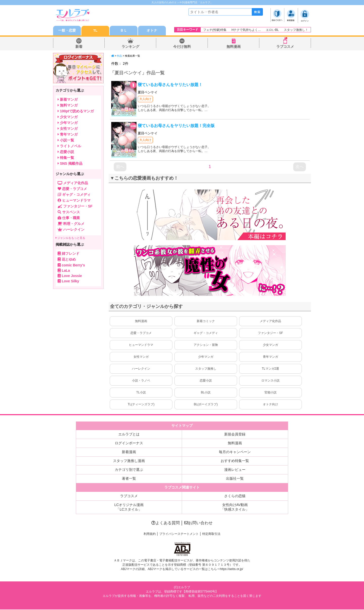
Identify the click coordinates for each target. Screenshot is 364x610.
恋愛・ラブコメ (141, 333)
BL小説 (206, 393)
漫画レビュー (235, 470)
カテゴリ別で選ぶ (129, 470)
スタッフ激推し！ (296, 30)
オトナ (152, 31)
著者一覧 (129, 479)
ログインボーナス (129, 444)
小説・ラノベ (141, 381)
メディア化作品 (270, 322)
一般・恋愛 (67, 31)
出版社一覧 (235, 479)
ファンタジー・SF (270, 333)
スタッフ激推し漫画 (129, 461)
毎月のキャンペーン (235, 452)
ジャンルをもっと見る (70, 238)
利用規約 (150, 534)
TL (95, 31)
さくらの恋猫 (235, 496)
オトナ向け (270, 405)
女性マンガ (141, 357)
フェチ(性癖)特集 (215, 30)
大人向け (145, 99)
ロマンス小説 (270, 381)
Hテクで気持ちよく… (246, 30)
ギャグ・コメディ (206, 333)
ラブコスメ (285, 47)
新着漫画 (129, 452)
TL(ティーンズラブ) (141, 405)
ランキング (130, 47)
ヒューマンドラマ (141, 345)
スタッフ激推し (206, 369)
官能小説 (270, 393)
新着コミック (206, 322)
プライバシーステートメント (179, 534)
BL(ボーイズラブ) (206, 405)
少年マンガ (206, 357)
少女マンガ (270, 345)
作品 (119, 56)
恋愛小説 (206, 381)
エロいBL (272, 30)
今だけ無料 (182, 47)
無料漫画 (234, 47)
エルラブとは (129, 435)
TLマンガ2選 (271, 369)
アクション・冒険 (206, 345)
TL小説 (141, 393)
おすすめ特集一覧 (235, 461)
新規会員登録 (235, 435)
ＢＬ (124, 31)
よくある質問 (166, 523)
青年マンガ (270, 357)
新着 (79, 47)
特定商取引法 (211, 534)
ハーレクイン (141, 369)
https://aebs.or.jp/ (231, 570)
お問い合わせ (198, 523)
